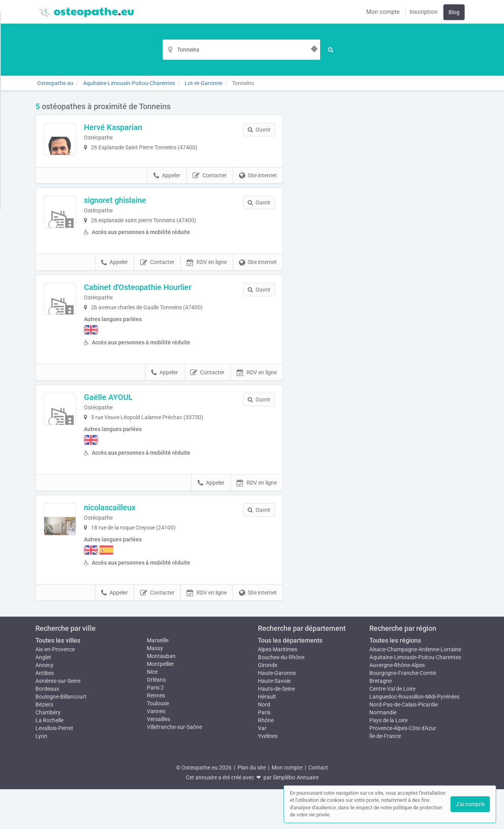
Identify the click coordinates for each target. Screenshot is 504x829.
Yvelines (268, 776)
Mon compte (383, 12)
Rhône (266, 760)
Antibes (45, 713)
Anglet (43, 697)
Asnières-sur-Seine (58, 721)
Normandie (383, 752)
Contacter (210, 203)
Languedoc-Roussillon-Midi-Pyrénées (414, 736)
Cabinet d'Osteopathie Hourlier (164, 327)
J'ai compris (470, 804)
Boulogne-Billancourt (61, 736)
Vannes (156, 751)
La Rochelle (49, 760)
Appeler (167, 203)
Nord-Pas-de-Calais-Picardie (404, 744)
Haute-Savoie (274, 721)
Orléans (156, 719)
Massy (155, 688)
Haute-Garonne (277, 713)
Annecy (44, 705)
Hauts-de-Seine (276, 729)
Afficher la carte (382, 214)
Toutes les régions (395, 680)
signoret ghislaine (142, 227)
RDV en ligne (207, 302)
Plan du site (252, 807)
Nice (152, 712)
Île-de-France (385, 776)
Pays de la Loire (388, 760)
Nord (264, 744)
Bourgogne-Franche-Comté (403, 713)
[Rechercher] (331, 50)
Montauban (161, 696)
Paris (264, 752)
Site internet (258, 203)
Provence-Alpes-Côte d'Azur (403, 768)
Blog (454, 12)
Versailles (158, 759)
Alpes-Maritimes (278, 689)
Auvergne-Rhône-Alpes (397, 705)
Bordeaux (47, 729)
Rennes (156, 735)
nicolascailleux (136, 547)
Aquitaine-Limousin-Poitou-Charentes (415, 697)
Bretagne (381, 721)
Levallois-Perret (54, 768)
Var (262, 768)
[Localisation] (241, 50)
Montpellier (160, 704)
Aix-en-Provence (55, 689)
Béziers (44, 744)
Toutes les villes (58, 680)
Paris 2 (155, 727)
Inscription (423, 12)
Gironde (268, 705)
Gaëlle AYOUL (135, 437)
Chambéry (48, 752)
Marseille (158, 680)
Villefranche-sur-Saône (174, 767)
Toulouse (158, 743)
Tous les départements (290, 680)
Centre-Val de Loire (392, 729)
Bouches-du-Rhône (281, 697)
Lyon (41, 776)
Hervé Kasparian (140, 127)
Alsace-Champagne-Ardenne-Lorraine (415, 689)
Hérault (267, 736)
